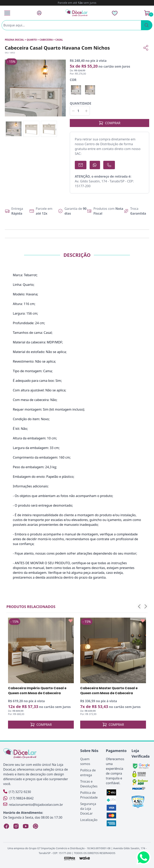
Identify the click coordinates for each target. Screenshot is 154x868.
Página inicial (14, 40)
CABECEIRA (46, 40)
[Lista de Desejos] (115, 13)
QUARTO (32, 40)
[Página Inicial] (77, 13)
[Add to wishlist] (71, 621)
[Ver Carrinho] (147, 13)
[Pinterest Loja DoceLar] (35, 826)
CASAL (59, 40)
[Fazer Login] (39, 13)
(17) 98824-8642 (18, 798)
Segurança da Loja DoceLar (88, 809)
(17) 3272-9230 (17, 792)
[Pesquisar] (147, 25)
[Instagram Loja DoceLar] (16, 826)
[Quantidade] (80, 111)
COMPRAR (110, 123)
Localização (89, 820)
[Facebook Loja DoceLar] (6, 826)
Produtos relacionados (31, 607)
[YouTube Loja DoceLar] (26, 826)
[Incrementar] (86, 111)
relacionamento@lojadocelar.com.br (33, 804)
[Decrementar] (73, 111)
